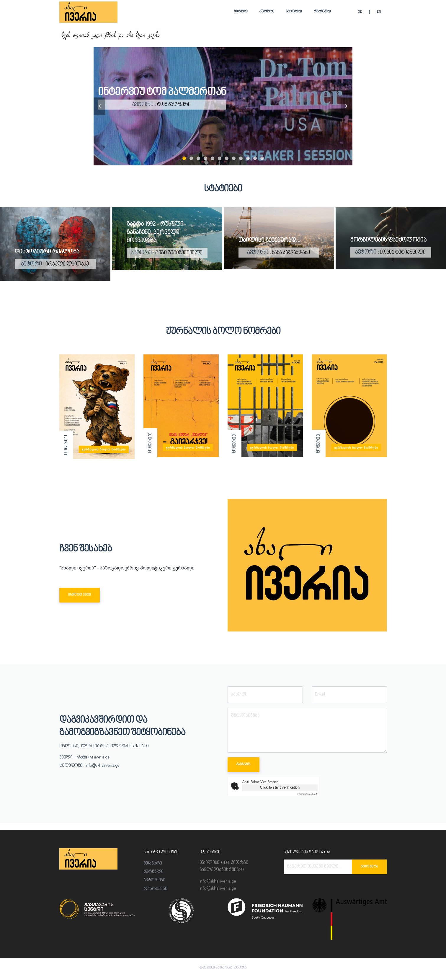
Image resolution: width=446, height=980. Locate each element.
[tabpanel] (223, 106)
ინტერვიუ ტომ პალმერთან (167, 92)
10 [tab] (248, 158)
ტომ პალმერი (179, 105)
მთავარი (241, 12)
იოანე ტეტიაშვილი (403, 253)
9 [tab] (241, 158)
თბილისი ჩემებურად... (269, 240)
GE (360, 12)
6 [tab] (220, 158)
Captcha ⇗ (308, 794)
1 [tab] (184, 158)
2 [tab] (191, 158)
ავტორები (294, 12)
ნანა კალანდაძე (291, 253)
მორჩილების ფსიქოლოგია (388, 240)
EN (379, 12)
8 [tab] (234, 158)
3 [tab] (198, 158)
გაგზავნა (244, 765)
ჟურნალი (267, 12)
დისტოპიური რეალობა (47, 252)
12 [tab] (262, 158)
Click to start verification (280, 788)
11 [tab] (255, 158)
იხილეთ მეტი (80, 595)
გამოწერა (369, 867)
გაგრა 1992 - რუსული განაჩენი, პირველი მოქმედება (155, 233)
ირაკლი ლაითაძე (67, 264)
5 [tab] (213, 158)
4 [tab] (205, 158)
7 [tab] (227, 158)
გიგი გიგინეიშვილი (179, 253)
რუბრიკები (322, 12)
